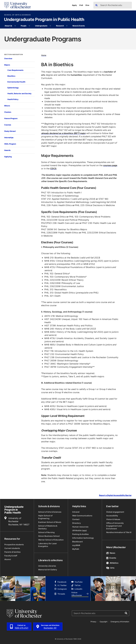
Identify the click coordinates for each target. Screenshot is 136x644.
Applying (8, 157)
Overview (8, 58)
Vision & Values (113, 519)
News (111, 553)
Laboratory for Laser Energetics (48, 545)
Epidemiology (13, 88)
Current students (12, 548)
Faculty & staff (11, 556)
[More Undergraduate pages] (50, 26)
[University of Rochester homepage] (18, 5)
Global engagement (115, 512)
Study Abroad (10, 131)
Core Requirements (15, 70)
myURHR (76, 545)
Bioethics (11, 76)
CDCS (53, 169)
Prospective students (14, 544)
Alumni (8, 559)
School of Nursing (46, 532)
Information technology (83, 538)
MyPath (76, 549)
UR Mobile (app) (80, 530)
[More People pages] (29, 26)
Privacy (93, 622)
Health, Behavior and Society (19, 93)
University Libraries (47, 566)
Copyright (104, 622)
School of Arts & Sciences (17, 15)
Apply (74, 5)
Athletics (112, 563)
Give (87, 5)
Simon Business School (49, 536)
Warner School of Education (51, 540)
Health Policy (13, 99)
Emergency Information (120, 622)
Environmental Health (16, 82)
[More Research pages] (67, 26)
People (24, 26)
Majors (7, 65)
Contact (76, 519)
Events (111, 558)
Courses (8, 125)
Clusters (8, 112)
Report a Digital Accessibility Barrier (115, 495)
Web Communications (82, 516)
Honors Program (11, 118)
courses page (110, 165)
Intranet (76, 512)
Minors (7, 106)
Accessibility (112, 516)
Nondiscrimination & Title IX (119, 532)
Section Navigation (14, 55)
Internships (9, 137)
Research (60, 26)
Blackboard (77, 542)
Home (44, 55)
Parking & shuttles (80, 534)
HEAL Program (10, 144)
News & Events (79, 26)
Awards (7, 150)
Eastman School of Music (50, 522)
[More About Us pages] (15, 26)
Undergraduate (41, 26)
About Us (8, 26)
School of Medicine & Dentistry (48, 527)
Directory (76, 523)
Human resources (80, 527)
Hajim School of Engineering (45, 517)
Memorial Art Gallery (48, 570)
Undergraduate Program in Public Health (44, 20)
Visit (81, 5)
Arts (110, 568)
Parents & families (12, 552)
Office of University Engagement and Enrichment (115, 526)
